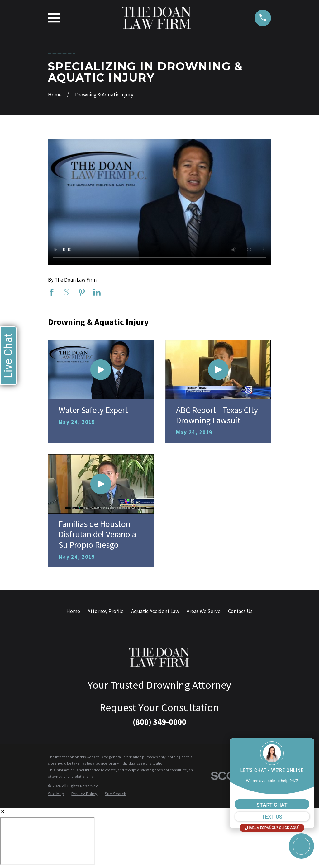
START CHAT (272, 805)
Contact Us (240, 611)
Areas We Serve (204, 611)
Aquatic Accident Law (155, 611)
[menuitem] (56, 794)
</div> (47, 841)
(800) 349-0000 (159, 722)
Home (73, 611)
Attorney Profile (106, 611)
